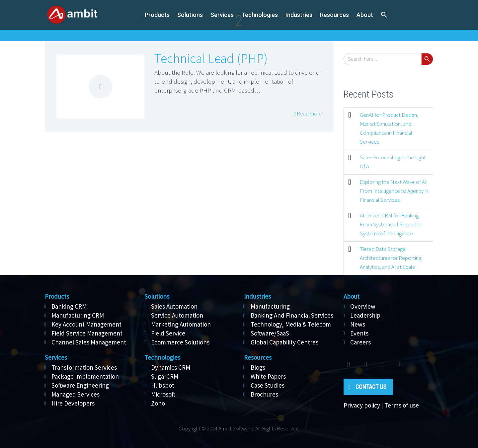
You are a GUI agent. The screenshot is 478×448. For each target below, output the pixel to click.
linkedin (383, 365)
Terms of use (402, 405)
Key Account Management (86, 324)
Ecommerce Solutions (180, 342)
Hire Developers (73, 403)
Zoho (158, 403)
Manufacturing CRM (78, 315)
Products (157, 15)
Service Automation (177, 315)
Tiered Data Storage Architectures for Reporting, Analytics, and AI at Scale (391, 258)
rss (400, 365)
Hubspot (163, 385)
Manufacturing (270, 306)
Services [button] (222, 15)
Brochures (264, 394)
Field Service (168, 333)
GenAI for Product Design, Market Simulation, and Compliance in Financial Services (389, 128)
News (358, 324)
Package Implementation (85, 376)
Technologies (260, 15)
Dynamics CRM (171, 367)
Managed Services (76, 394)
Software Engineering (80, 385)
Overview (363, 306)
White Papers (268, 376)
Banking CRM (69, 306)
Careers (360, 342)
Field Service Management (87, 333)
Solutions (157, 296)
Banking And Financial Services (292, 315)
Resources (334, 15)
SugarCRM (165, 376)
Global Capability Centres (284, 342)
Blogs (258, 367)
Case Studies (268, 385)
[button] (384, 15)
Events (359, 333)
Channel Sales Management (89, 342)
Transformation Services (84, 367)
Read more (309, 113)
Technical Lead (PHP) (211, 58)
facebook (366, 365)
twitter (349, 365)
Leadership (365, 315)
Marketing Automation (181, 324)
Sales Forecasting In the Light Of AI (393, 162)
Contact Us (371, 387)
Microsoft (163, 394)
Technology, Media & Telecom (291, 324)
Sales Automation (174, 306)
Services (56, 357)
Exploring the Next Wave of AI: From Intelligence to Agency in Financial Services (394, 191)
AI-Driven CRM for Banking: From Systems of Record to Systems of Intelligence (391, 224)
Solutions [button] (190, 15)
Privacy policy (362, 405)
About (365, 15)
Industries (299, 15)
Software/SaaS (270, 333)
